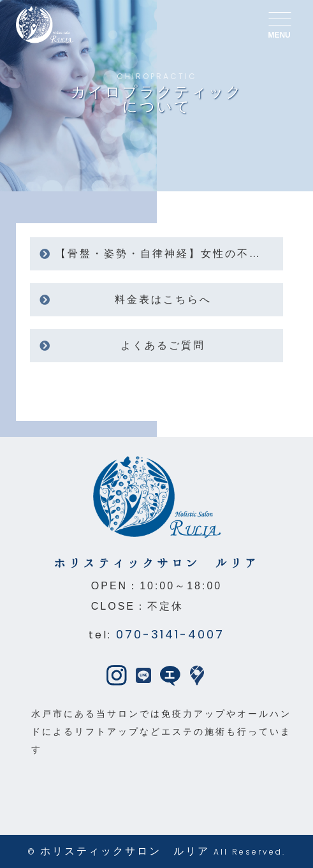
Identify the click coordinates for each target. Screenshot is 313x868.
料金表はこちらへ (163, 299)
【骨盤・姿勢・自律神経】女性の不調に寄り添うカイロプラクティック (170, 254)
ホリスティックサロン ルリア (125, 851)
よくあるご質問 (163, 345)
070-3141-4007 (170, 634)
